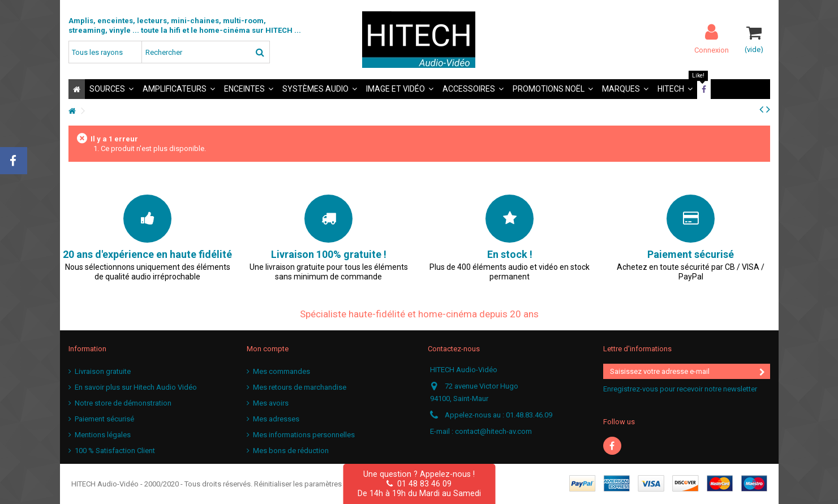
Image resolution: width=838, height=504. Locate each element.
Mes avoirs (271, 403)
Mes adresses (276, 419)
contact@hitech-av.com (493, 431)
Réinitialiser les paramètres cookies (312, 484)
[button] (111, 89)
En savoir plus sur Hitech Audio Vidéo (136, 387)
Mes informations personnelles (304, 435)
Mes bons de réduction (291, 451)
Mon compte (268, 349)
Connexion (712, 50)
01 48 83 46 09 (419, 484)
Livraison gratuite (103, 371)
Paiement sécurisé (104, 419)
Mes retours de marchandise (300, 387)
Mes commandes (282, 371)
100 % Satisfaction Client (115, 451)
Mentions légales (103, 435)
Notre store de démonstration (123, 403)
